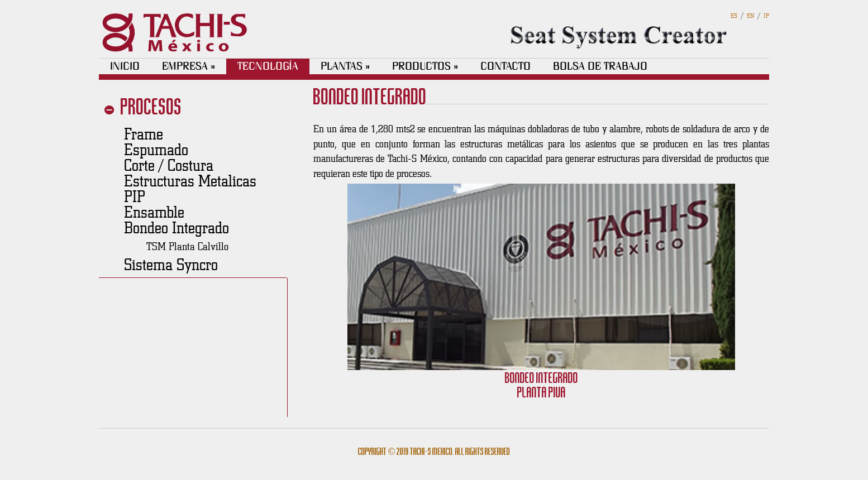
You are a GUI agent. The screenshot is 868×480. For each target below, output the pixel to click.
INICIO (125, 66)
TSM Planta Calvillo (187, 246)
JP (766, 15)
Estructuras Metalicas (190, 180)
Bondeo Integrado (177, 227)
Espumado (156, 149)
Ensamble (154, 212)
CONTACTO (505, 66)
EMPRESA (189, 66)
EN (750, 15)
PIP (135, 196)
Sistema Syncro (171, 264)
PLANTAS (345, 66)
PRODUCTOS (425, 66)
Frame (144, 133)
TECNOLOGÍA (268, 66)
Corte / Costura (169, 165)
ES (734, 15)
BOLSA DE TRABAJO (600, 66)
